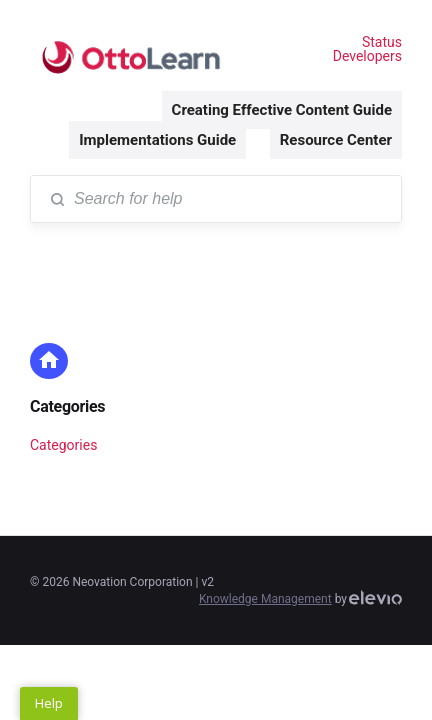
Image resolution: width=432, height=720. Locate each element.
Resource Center (336, 140)
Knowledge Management (265, 599)
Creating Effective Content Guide (282, 110)
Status (382, 42)
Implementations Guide (157, 140)
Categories (67, 406)
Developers (367, 56)
